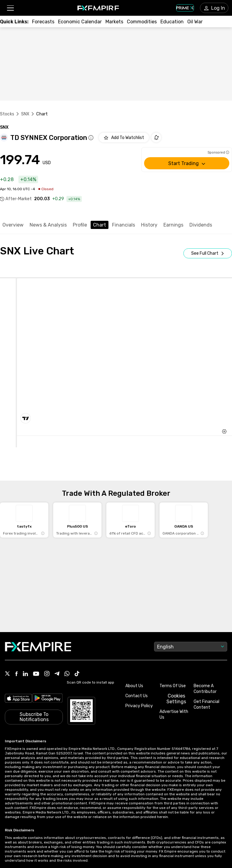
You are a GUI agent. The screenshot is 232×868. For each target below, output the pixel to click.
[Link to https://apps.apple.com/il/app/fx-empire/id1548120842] (18, 699)
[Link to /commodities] (142, 22)
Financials (124, 225)
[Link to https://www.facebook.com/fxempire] (16, 674)
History (149, 225)
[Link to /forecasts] (43, 22)
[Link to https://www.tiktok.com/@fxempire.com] (77, 674)
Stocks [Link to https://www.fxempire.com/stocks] (7, 114)
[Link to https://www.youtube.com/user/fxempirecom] (36, 674)
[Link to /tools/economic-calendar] (80, 22)
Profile (80, 225)
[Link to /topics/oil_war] (195, 22)
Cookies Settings (176, 699)
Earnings (173, 225)
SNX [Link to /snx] (25, 114)
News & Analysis (48, 225)
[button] (10, 8)
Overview (13, 225)
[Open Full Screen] (208, 253)
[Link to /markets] (114, 22)
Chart (100, 225)
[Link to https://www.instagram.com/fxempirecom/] (47, 674)
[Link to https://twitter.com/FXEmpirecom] (8, 674)
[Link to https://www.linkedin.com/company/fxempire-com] (25, 674)
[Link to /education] (172, 22)
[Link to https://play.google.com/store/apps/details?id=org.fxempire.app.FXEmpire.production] (48, 699)
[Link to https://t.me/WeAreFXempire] (57, 674)
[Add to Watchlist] (124, 137)
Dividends (201, 225)
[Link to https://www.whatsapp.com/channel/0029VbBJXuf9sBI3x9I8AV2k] (67, 674)
